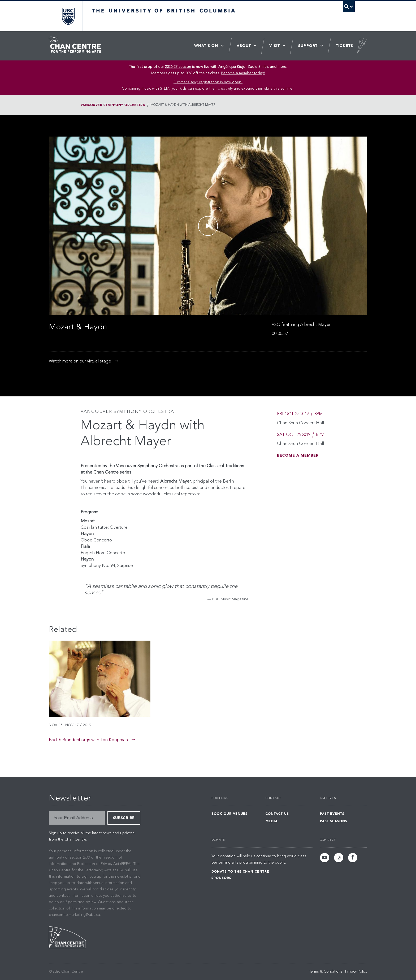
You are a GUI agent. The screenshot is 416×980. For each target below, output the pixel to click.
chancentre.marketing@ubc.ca (74, 915)
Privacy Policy (356, 972)
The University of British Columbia (68, 16)
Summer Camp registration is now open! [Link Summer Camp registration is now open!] (208, 82)
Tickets (344, 46)
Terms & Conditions (326, 972)
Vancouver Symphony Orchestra (113, 105)
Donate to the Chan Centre (240, 872)
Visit (275, 46)
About (244, 46)
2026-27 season (178, 67)
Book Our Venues (229, 814)
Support (308, 46)
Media (272, 821)
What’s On (206, 46)
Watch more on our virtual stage (80, 361)
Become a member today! (243, 73)
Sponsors (221, 878)
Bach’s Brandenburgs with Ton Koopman (88, 740)
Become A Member (298, 455)
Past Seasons (334, 821)
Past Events (332, 814)
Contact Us (277, 814)
